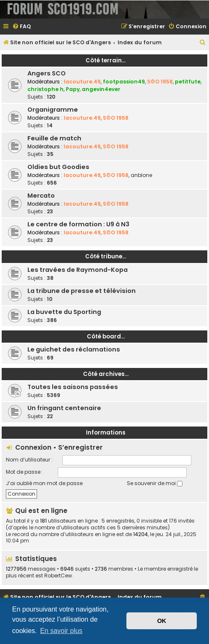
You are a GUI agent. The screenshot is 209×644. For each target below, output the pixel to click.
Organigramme (53, 110)
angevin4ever (101, 89)
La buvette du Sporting (64, 312)
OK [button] (162, 621)
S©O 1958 (160, 82)
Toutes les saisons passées (73, 387)
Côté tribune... (106, 256)
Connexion (33, 447)
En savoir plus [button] (61, 631)
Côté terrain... (106, 60)
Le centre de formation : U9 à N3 (78, 224)
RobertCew (58, 576)
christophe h (46, 89)
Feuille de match (54, 138)
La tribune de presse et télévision (82, 291)
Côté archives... (106, 374)
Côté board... (106, 337)
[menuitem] (21, 27)
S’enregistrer (80, 447)
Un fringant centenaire (64, 408)
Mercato (41, 196)
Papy (73, 89)
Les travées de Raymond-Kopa (78, 270)
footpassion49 (124, 82)
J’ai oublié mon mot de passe (44, 483)
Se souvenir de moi (155, 483)
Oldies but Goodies (58, 167)
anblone (141, 175)
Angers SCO (47, 73)
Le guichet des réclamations (74, 349)
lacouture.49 (82, 82)
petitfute (188, 82)
